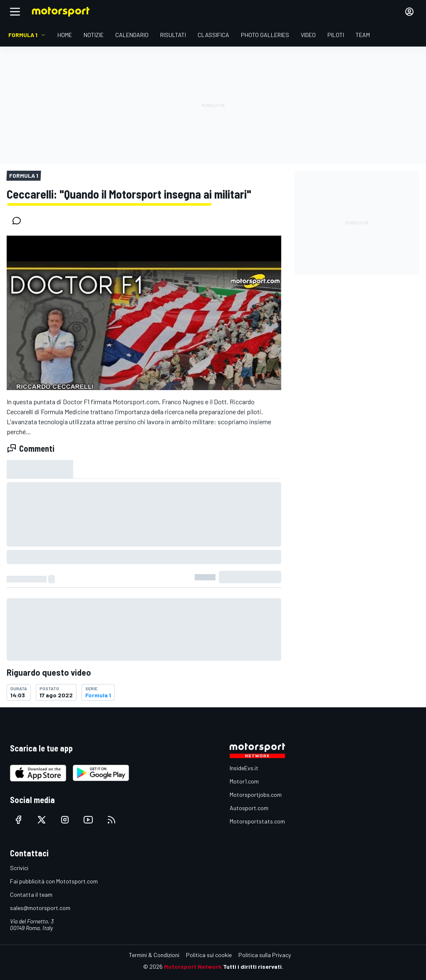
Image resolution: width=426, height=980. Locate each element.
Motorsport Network (193, 966)
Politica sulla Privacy (265, 955)
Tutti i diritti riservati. (253, 966)
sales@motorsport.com (40, 908)
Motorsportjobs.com (256, 795)
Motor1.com (244, 781)
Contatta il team (31, 894)
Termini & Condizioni (154, 955)
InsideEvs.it (244, 768)
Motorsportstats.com (257, 821)
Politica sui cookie (209, 955)
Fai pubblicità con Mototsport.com (54, 881)
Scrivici (19, 868)
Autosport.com (249, 808)
